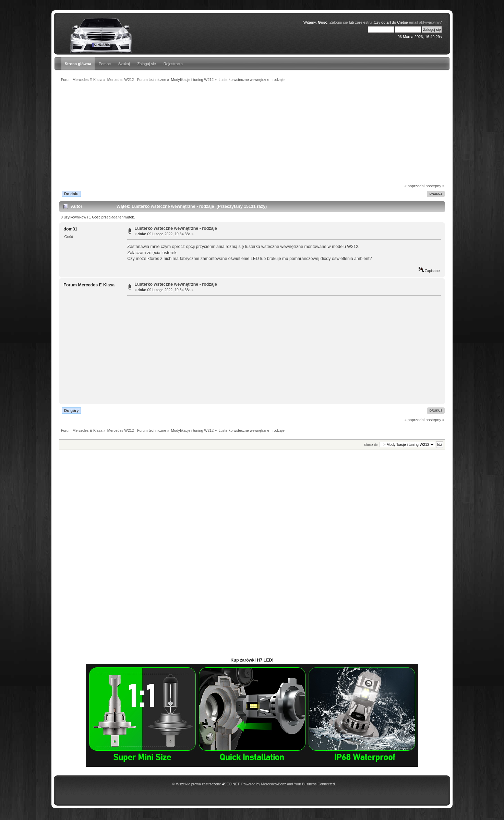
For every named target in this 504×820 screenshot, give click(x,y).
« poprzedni (415, 186)
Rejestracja (173, 64)
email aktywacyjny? (425, 22)
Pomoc (105, 64)
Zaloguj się (339, 22)
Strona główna (78, 64)
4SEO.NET (231, 784)
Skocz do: (371, 445)
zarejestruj (364, 22)
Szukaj (124, 64)
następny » (435, 186)
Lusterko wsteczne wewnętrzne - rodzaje (176, 228)
